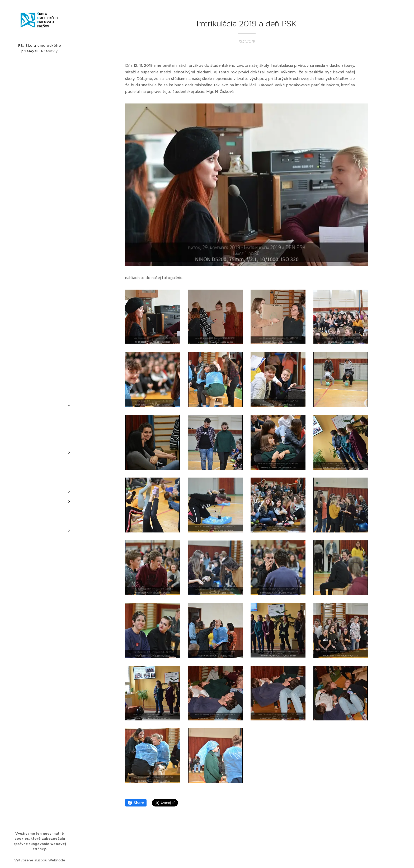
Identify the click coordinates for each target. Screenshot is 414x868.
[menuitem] (40, 282)
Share (136, 803)
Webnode (57, 860)
